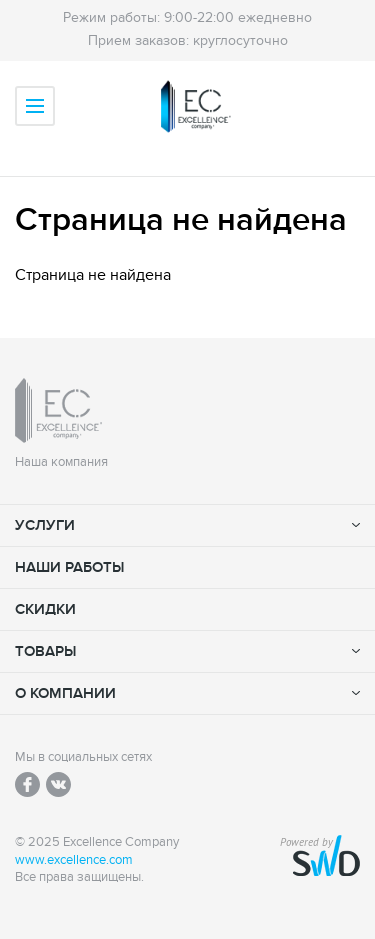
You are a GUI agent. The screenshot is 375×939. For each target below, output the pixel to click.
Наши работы (69, 567)
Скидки (45, 609)
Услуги (45, 525)
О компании (65, 693)
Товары (45, 651)
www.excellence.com (74, 860)
